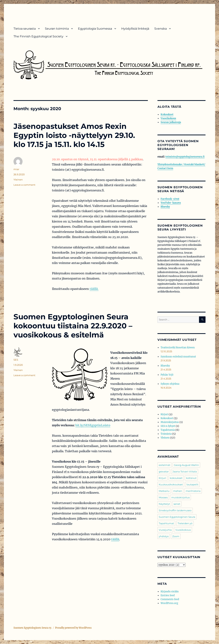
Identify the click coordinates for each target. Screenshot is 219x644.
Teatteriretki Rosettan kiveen (178, 348)
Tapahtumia (168, 430)
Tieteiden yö (185, 523)
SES (16, 360)
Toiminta (166, 434)
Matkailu (164, 491)
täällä (115, 539)
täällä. (94, 289)
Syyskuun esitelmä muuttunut (178, 357)
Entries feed (168, 595)
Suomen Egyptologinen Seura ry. (33, 628)
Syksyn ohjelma (170, 384)
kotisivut (191, 478)
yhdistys (164, 536)
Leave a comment (24, 185)
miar (16, 169)
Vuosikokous (168, 118)
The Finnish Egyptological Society (38, 36)
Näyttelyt (164, 504)
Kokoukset (167, 114)
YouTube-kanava (171, 203)
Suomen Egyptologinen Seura (177, 517)
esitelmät (164, 465)
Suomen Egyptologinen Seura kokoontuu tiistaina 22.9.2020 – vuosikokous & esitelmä (73, 326)
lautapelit (192, 484)
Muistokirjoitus (170, 422)
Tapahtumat (166, 523)
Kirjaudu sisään (170, 592)
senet (177, 504)
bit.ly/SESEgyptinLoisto (93, 425)
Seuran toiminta (57, 29)
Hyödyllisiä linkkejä (135, 29)
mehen (178, 491)
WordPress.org (169, 603)
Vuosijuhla (165, 530)
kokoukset (176, 478)
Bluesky (165, 207)
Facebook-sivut (170, 199)
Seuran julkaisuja (171, 122)
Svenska (161, 29)
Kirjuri (164, 414)
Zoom (176, 536)
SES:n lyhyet (168, 426)
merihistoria (193, 491)
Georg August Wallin (186, 465)
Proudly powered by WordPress (73, 628)
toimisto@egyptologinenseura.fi (185, 157)
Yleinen (18, 180)
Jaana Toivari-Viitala (185, 471)
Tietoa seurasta (25, 29)
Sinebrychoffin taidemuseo (175, 510)
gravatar (164, 471)
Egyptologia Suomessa (95, 29)
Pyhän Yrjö (167, 375)
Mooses (163, 497)
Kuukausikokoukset (171, 484)
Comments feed (170, 599)
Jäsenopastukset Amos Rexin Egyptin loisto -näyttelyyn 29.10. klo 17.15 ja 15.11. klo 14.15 (74, 135)
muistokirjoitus (180, 497)
